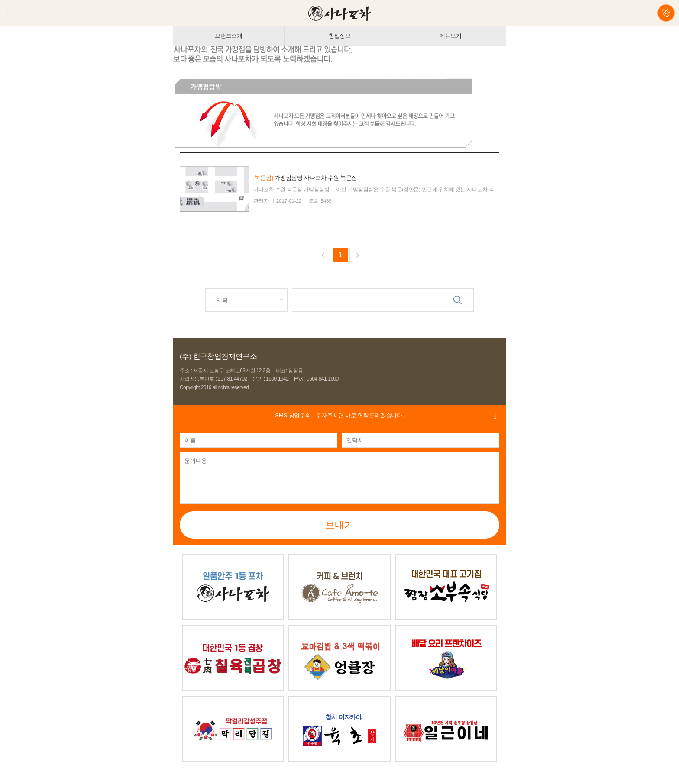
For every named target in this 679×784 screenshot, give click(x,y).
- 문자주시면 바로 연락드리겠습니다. (339, 415)
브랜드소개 (229, 36)
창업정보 (340, 36)
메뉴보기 (451, 36)
